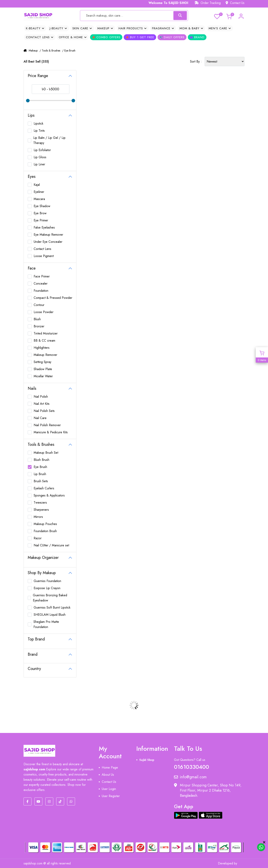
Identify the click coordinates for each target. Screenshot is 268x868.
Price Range (38, 76)
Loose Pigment (44, 256)
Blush (37, 319)
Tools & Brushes (41, 444)
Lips (31, 115)
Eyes (32, 177)
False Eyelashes (44, 227)
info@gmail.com (190, 777)
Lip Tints (39, 131)
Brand (197, 37)
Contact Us (235, 3)
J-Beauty (58, 28)
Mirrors (38, 517)
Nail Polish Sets (44, 411)
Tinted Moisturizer (46, 333)
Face (32, 268)
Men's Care (220, 28)
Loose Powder (44, 312)
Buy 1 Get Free (140, 37)
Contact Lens (40, 37)
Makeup (105, 28)
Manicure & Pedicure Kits (51, 432)
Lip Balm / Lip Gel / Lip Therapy (49, 140)
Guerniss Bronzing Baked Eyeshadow (50, 598)
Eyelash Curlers (44, 488)
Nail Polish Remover (47, 425)
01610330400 (191, 766)
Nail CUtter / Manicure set (51, 545)
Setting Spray (42, 362)
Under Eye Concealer (48, 242)
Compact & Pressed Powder (53, 298)
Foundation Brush (45, 531)
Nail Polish (41, 397)
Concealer (41, 283)
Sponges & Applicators (49, 495)
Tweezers (40, 503)
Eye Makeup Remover (48, 235)
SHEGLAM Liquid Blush (50, 615)
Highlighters (42, 348)
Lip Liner (39, 164)
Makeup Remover (45, 355)
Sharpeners (41, 510)
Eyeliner (39, 192)
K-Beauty (35, 28)
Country (34, 669)
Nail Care (40, 418)
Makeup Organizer (43, 558)
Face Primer (42, 276)
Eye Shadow (42, 206)
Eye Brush (40, 467)
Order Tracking (208, 3)
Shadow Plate (43, 369)
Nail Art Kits (42, 404)
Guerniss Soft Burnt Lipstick (52, 607)
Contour (39, 305)
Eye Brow (40, 213)
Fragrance (163, 28)
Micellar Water (43, 376)
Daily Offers (172, 37)
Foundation (41, 291)
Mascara (39, 199)
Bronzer (39, 326)
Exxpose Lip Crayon (47, 588)
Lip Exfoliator (42, 150)
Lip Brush (40, 474)
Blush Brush (41, 460)
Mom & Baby (191, 28)
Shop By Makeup (42, 573)
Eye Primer (41, 220)
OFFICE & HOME (73, 37)
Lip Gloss (40, 157)
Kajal (37, 185)
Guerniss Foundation (47, 581)
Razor (38, 538)
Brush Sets (41, 481)
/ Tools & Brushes (50, 50)
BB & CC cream (44, 341)
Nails (32, 388)
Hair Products (133, 28)
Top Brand (36, 639)
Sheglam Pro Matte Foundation (46, 624)
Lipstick (38, 123)
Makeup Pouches (45, 524)
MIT (242, 863)
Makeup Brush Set (46, 453)
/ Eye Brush (69, 50)
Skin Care (82, 28)
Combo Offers (106, 37)
